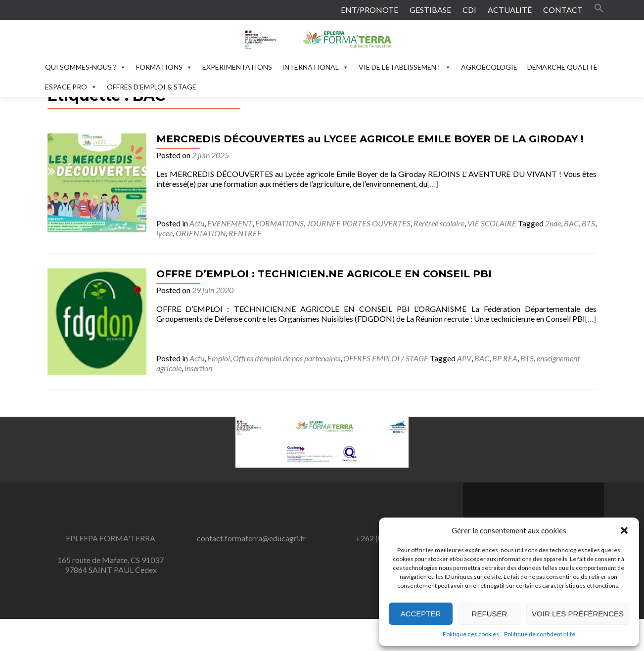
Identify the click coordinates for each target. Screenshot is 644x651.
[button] (624, 530)
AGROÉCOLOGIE (489, 67)
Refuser (490, 614)
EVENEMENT (230, 223)
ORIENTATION (201, 233)
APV (464, 358)
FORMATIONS (164, 67)
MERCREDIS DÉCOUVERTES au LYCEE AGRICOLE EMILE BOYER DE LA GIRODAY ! (370, 139)
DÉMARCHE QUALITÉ (562, 67)
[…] (433, 184)
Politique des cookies (471, 634)
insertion (198, 368)
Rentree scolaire (439, 223)
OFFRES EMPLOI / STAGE (386, 358)
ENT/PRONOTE (369, 10)
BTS (588, 223)
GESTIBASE (430, 10)
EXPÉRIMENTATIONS (237, 67)
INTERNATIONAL (315, 67)
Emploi (219, 358)
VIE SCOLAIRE (492, 223)
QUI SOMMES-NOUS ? (86, 67)
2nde (553, 223)
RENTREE (245, 233)
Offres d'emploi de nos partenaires (287, 358)
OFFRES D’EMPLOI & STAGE (152, 87)
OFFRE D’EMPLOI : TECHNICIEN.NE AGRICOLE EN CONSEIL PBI (324, 274)
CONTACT (563, 10)
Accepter (421, 614)
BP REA (505, 358)
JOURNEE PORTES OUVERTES (359, 223)
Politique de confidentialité (540, 634)
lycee (164, 233)
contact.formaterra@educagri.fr (252, 538)
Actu (197, 223)
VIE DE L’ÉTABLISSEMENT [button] (405, 67)
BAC (571, 223)
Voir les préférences (578, 614)
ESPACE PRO (71, 87)
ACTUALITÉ (510, 10)
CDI (469, 10)
